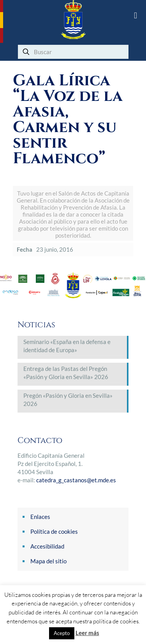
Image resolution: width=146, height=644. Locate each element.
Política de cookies (54, 531)
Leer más (87, 633)
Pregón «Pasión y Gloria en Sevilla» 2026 (68, 400)
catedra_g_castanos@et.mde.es (76, 480)
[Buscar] (73, 52)
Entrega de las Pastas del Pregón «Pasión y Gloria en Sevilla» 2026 (66, 373)
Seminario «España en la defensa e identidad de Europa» (67, 346)
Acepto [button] (62, 633)
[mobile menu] (135, 16)
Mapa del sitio (48, 561)
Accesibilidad (47, 546)
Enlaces (40, 517)
